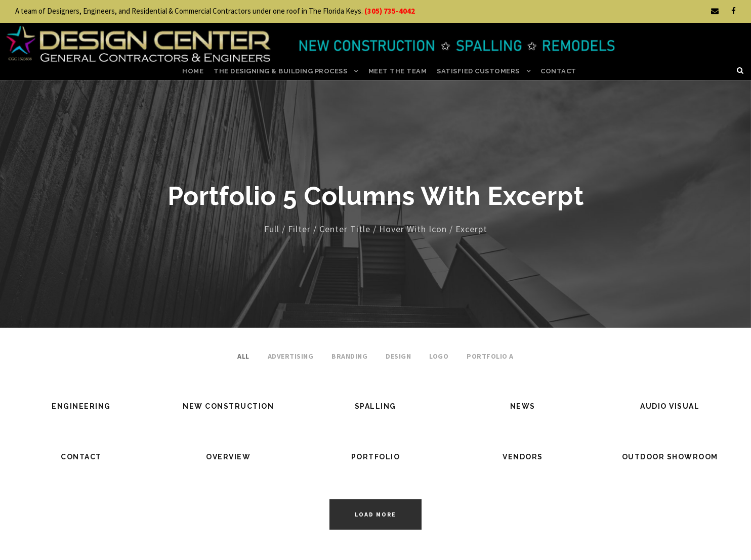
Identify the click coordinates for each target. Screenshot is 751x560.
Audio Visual (670, 406)
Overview (228, 457)
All (243, 356)
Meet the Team (398, 71)
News (523, 406)
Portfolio (376, 457)
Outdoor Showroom (670, 457)
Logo (439, 356)
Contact (558, 71)
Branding (349, 356)
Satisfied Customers (478, 71)
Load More (375, 514)
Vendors (523, 457)
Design (398, 356)
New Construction (228, 406)
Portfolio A (490, 356)
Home (193, 71)
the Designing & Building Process (280, 71)
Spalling (375, 406)
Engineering (81, 406)
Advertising (291, 356)
